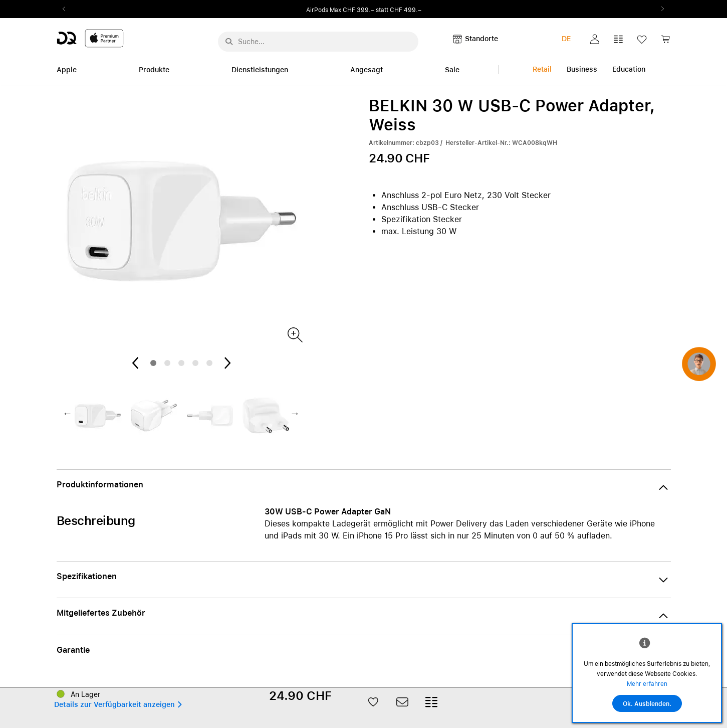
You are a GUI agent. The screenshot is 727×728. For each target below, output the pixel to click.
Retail (542, 69)
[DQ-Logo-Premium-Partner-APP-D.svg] (90, 38)
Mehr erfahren (647, 684)
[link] (665, 42)
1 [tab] (153, 363)
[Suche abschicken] (229, 42)
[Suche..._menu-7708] (318, 42)
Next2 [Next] (660, 9)
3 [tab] (181, 363)
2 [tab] (167, 363)
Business (582, 69)
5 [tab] (209, 363)
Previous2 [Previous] (68, 9)
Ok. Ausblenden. (647, 704)
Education (629, 69)
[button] (595, 39)
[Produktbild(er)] (294, 334)
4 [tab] (195, 363)
